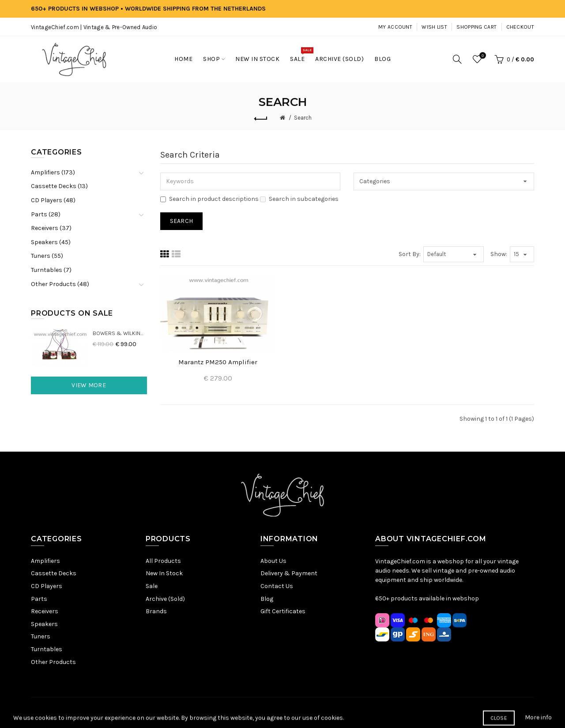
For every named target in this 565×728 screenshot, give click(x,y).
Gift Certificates (283, 611)
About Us (273, 561)
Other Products (53, 662)
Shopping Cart (476, 27)
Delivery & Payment (289, 573)
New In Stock (164, 573)
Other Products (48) (60, 284)
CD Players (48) (53, 200)
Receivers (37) (51, 228)
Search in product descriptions (209, 199)
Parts (39, 599)
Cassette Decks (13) (59, 186)
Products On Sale (72, 313)
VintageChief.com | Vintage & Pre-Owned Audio (94, 27)
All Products (163, 561)
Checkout (520, 27)
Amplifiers (45, 561)
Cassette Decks (54, 573)
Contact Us (277, 586)
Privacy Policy (235, 712)
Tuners (41, 636)
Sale (152, 586)
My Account (395, 27)
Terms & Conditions (288, 712)
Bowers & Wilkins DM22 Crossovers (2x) (120, 333)
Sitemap (199, 712)
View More (89, 385)
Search (303, 118)
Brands (156, 611)
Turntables (47, 649)
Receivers (45, 611)
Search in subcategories (299, 199)
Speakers (44, 624)
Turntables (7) (51, 270)
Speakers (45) (51, 242)
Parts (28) (46, 214)
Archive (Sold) (165, 599)
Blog (267, 599)
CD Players (47, 586)
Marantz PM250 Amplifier (218, 362)
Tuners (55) (47, 256)
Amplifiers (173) (53, 172)
